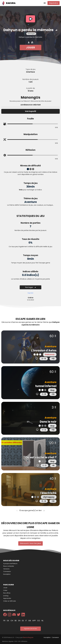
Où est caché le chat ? (41, 457)
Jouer (5, 588)
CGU (16, 641)
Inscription (7, 574)
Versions (6, 569)
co (39, 621)
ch (12, 621)
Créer (5, 590)
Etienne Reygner (28, 637)
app (34, 621)
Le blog (6, 596)
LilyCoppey (49, 497)
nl (42, 621)
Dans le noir (48, 422)
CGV (19, 641)
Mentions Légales (8, 641)
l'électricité (48, 493)
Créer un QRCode (10, 601)
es (23, 621)
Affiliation (24, 641)
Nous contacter (9, 566)
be (16, 621)
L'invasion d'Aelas (44, 350)
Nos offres (7, 593)
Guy (52, 390)
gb (30, 621)
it (26, 621)
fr (4, 621)
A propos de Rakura (10, 563)
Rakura (49, 354)
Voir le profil (30, 111)
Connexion (7, 571)
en (19, 621)
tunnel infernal (46, 386)
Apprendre (7, 598)
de (8, 621)
